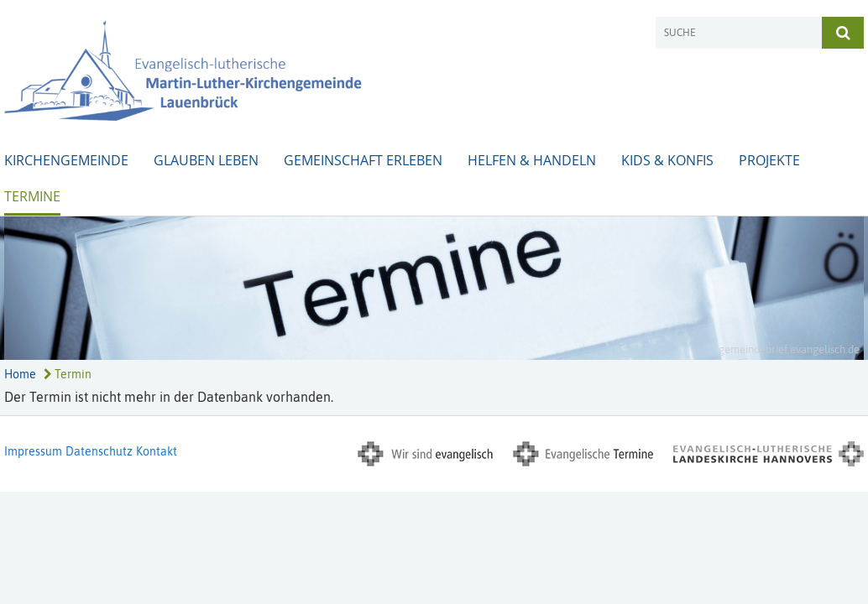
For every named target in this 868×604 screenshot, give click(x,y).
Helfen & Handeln (532, 160)
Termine (32, 196)
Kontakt (157, 451)
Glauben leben (206, 160)
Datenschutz (99, 451)
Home (20, 374)
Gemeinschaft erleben (363, 160)
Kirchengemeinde (66, 160)
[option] (434, 288)
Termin (68, 374)
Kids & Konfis (667, 160)
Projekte (769, 160)
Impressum (33, 451)
